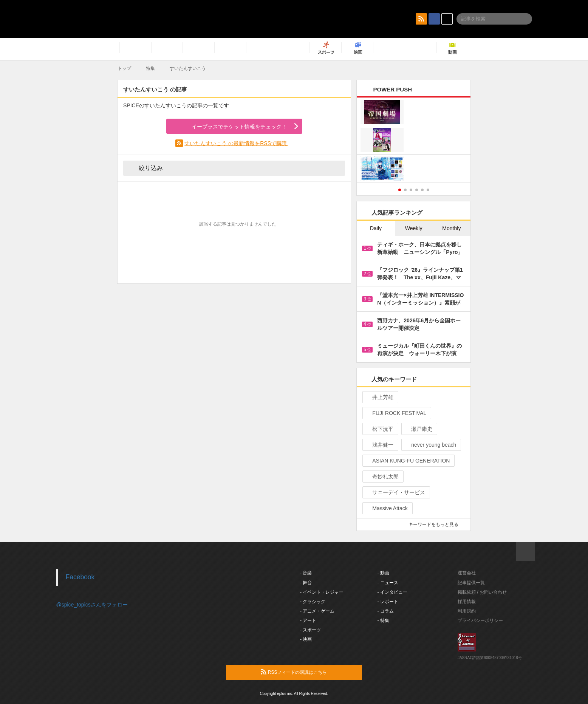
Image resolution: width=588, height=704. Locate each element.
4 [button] (417, 190)
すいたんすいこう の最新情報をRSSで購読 (236, 143)
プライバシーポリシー (480, 620)
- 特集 (383, 620)
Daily (376, 228)
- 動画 (383, 573)
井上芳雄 (380, 397)
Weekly (414, 228)
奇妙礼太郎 (382, 477)
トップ (124, 68)
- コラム (386, 611)
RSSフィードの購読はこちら (308, 672)
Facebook (80, 577)
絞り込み (145, 168)
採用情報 (467, 602)
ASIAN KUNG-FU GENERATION (408, 461)
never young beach (430, 445)
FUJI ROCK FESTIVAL (396, 413)
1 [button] (400, 190)
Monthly (451, 228)
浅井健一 (380, 445)
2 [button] (405, 190)
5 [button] (422, 190)
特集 (150, 68)
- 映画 (306, 639)
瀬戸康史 (419, 429)
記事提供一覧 (471, 583)
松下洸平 (380, 429)
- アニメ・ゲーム (317, 611)
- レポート (388, 602)
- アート (308, 620)
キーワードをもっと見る (437, 525)
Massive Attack (387, 508)
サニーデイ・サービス (395, 492)
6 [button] (428, 190)
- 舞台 (306, 583)
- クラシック (313, 602)
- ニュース (388, 583)
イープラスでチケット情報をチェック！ (230, 127)
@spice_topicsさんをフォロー (92, 605)
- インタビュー (392, 592)
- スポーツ (310, 630)
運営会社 (467, 573)
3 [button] (411, 190)
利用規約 (467, 611)
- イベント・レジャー (322, 592)
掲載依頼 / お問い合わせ (482, 592)
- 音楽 (306, 573)
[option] (414, 141)
